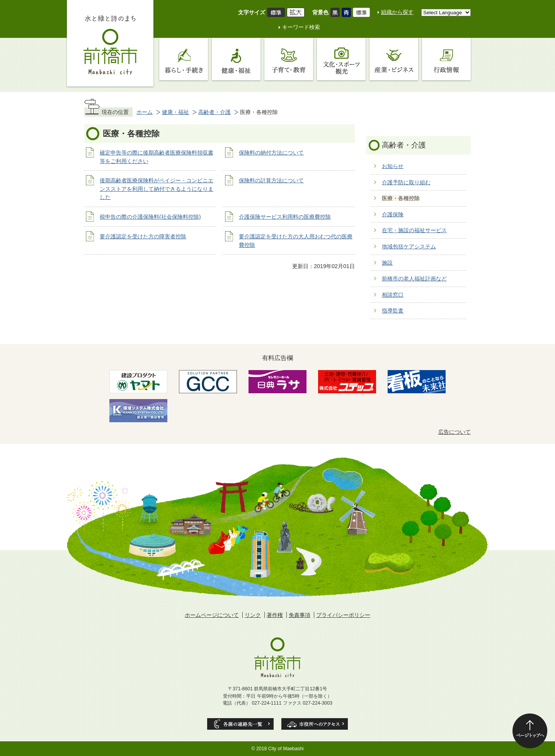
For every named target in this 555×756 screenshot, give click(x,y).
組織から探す (397, 12)
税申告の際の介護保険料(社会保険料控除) (150, 217)
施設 (387, 263)
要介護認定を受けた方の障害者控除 (143, 236)
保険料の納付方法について (271, 153)
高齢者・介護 (215, 112)
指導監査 (393, 311)
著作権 (275, 615)
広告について (455, 432)
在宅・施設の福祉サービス (414, 230)
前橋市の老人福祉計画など (414, 279)
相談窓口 (393, 295)
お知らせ (393, 166)
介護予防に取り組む (406, 182)
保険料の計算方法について (271, 180)
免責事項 (300, 615)
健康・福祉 (175, 112)
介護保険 (393, 214)
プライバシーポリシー (343, 615)
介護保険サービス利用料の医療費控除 (285, 217)
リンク (253, 615)
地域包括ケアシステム (409, 246)
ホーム (145, 112)
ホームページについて (212, 615)
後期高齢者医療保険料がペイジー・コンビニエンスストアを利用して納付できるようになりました (157, 189)
